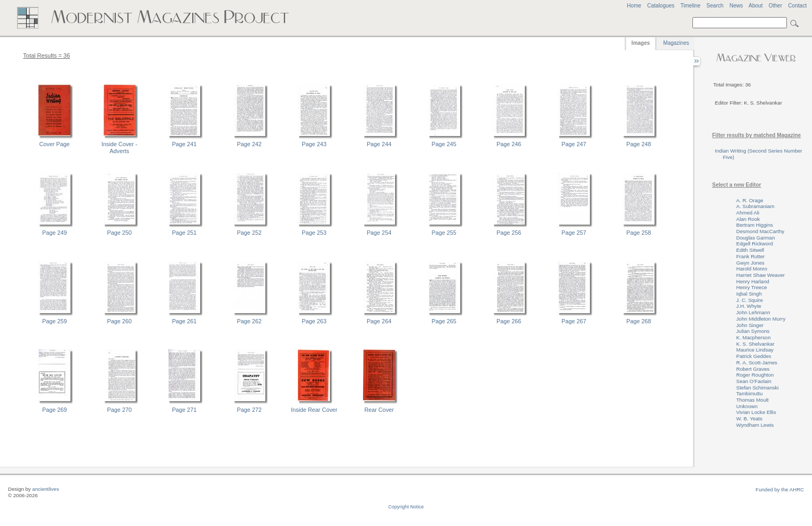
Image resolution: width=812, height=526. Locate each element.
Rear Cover (379, 410)
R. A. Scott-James (757, 362)
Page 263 (314, 321)
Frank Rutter (750, 256)
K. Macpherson (754, 337)
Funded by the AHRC (780, 489)
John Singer (750, 325)
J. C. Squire (750, 300)
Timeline (690, 6)
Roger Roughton (755, 375)
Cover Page (55, 144)
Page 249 (54, 233)
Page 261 (184, 321)
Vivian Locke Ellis (756, 412)
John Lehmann (753, 312)
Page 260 (120, 321)
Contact (797, 6)
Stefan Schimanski (757, 388)
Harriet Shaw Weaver (760, 275)
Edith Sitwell (750, 250)
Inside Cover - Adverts (119, 148)
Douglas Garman (756, 238)
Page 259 (54, 321)
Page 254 (379, 233)
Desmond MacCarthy (760, 231)
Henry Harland (753, 281)
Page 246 (509, 144)
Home (634, 6)
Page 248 (638, 144)
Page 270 (120, 410)
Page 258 (638, 233)
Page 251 (184, 233)
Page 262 (249, 321)
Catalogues (661, 6)
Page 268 (638, 321)
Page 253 (314, 233)
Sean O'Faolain (754, 381)
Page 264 (379, 321)
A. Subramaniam (755, 206)
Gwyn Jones (750, 263)
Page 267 (574, 321)
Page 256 (509, 233)
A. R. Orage (750, 200)
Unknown (747, 406)
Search (715, 6)
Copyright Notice (406, 507)
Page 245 (444, 144)
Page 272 (249, 410)
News (736, 6)
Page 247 (574, 144)
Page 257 (574, 233)
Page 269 (54, 410)
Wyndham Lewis (755, 425)
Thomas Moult (752, 400)
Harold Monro (752, 269)
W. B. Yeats (749, 419)
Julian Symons (753, 331)
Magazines (676, 43)
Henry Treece (752, 287)
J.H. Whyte (749, 306)
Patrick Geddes (754, 356)
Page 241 (184, 144)
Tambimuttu (750, 393)
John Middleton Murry (761, 319)
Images (641, 43)
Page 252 (249, 233)
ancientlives (45, 489)
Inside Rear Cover (314, 410)
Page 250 (120, 233)
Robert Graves (753, 369)
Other (775, 6)
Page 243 (314, 144)
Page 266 (509, 321)
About (755, 6)
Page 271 (184, 410)
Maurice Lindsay (755, 350)
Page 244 (379, 144)
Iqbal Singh (749, 294)
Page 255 (444, 233)
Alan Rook (748, 219)
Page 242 (249, 144)
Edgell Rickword (755, 244)
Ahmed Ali (748, 213)
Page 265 (444, 321)
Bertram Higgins (755, 225)
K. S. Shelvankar (755, 344)
